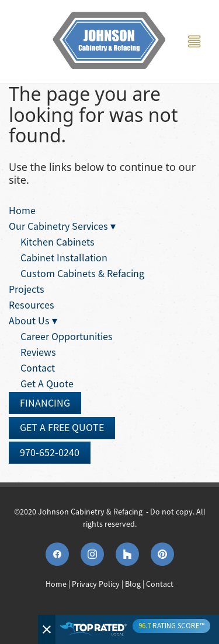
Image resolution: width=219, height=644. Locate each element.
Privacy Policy (96, 584)
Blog (133, 584)
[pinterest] (162, 554)
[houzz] (127, 554)
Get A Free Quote (62, 428)
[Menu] (194, 42)
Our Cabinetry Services (62, 226)
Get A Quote (47, 384)
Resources (32, 305)
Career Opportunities (67, 337)
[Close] (47, 629)
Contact (38, 368)
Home (22, 211)
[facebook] (57, 554)
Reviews (38, 352)
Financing (45, 403)
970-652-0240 (50, 453)
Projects (27, 289)
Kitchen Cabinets (58, 242)
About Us (33, 321)
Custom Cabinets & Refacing (82, 274)
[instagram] (92, 554)
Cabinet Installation (64, 258)
